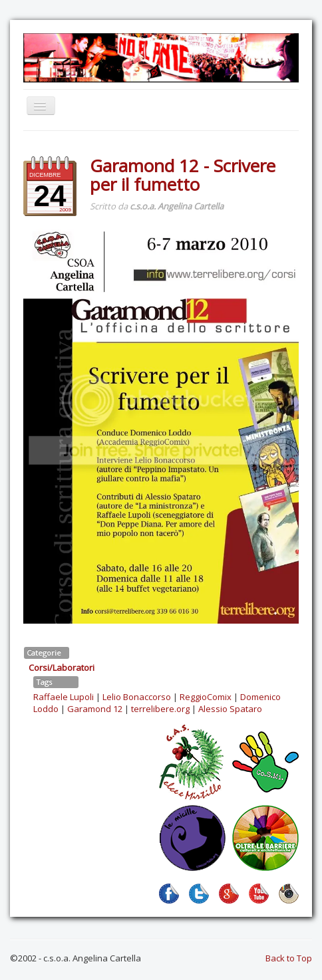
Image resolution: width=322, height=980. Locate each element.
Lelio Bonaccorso (137, 697)
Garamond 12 (95, 709)
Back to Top (289, 958)
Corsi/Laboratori (62, 668)
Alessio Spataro (230, 709)
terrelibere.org (160, 709)
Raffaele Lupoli (64, 697)
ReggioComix (206, 697)
